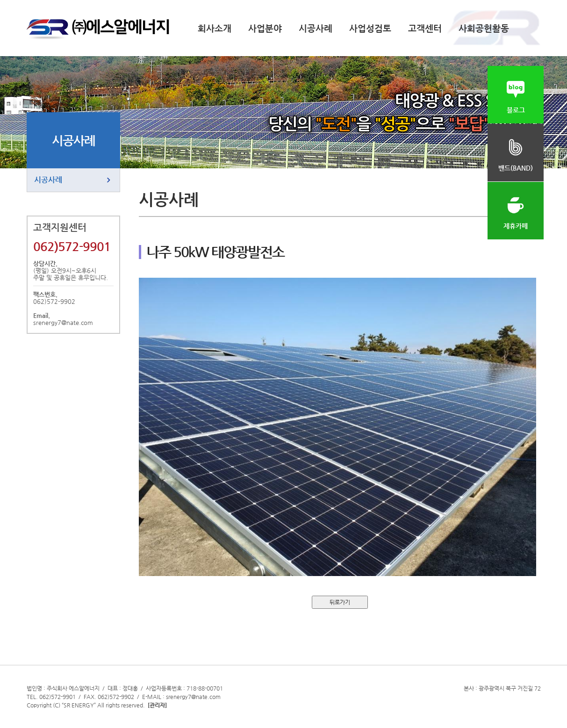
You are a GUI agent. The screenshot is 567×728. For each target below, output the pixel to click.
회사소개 (215, 28)
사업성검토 (370, 28)
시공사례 (316, 28)
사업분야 (265, 28)
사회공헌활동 (484, 28)
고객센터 (425, 28)
